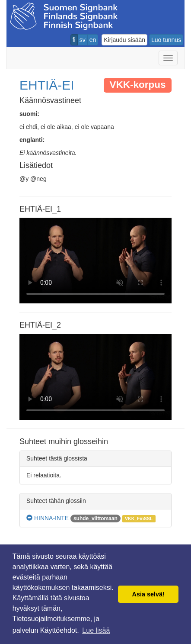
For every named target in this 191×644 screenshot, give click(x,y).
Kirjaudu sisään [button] (124, 40)
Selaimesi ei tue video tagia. (95, 261)
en (93, 40)
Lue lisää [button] (96, 630)
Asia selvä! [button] (148, 594)
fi (74, 40)
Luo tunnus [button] (166, 40)
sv (83, 40)
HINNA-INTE (48, 518)
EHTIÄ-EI (47, 85)
